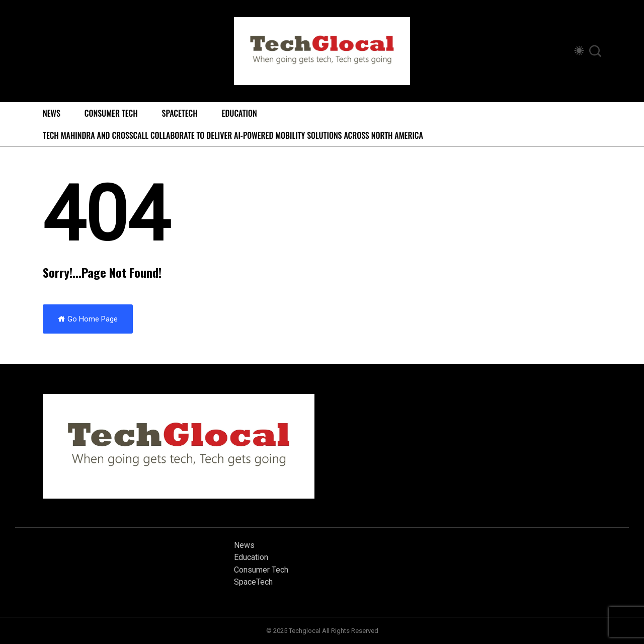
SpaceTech (180, 113)
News (52, 113)
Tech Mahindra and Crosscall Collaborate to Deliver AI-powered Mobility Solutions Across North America (233, 135)
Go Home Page (88, 319)
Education (239, 113)
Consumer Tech (111, 113)
